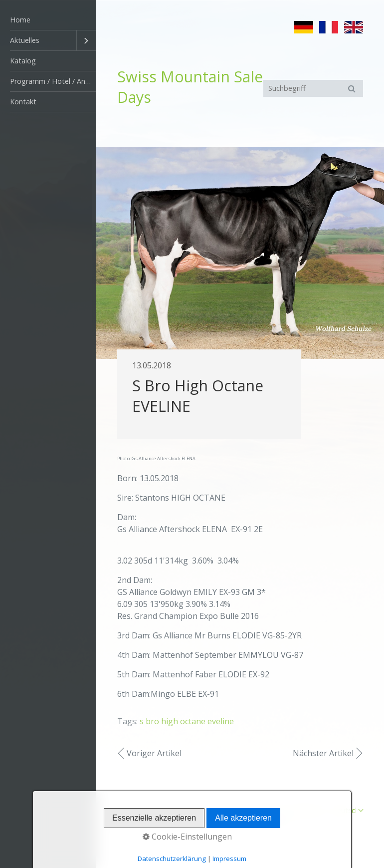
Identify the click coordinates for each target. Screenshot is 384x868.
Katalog (23, 61)
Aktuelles (25, 40)
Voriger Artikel (154, 753)
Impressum (306, 810)
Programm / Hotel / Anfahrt (53, 81)
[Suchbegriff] (313, 88)
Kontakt (23, 102)
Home (20, 20)
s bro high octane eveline (187, 721)
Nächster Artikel (323, 753)
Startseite (231, 810)
